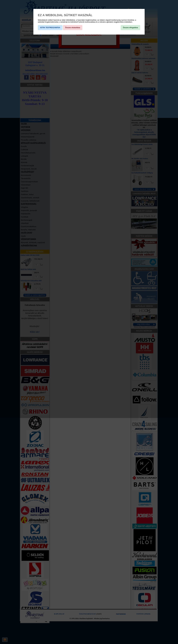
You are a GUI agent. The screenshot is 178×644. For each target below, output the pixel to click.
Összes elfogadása (130, 28)
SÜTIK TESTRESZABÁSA (50, 28)
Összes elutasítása (73, 28)
